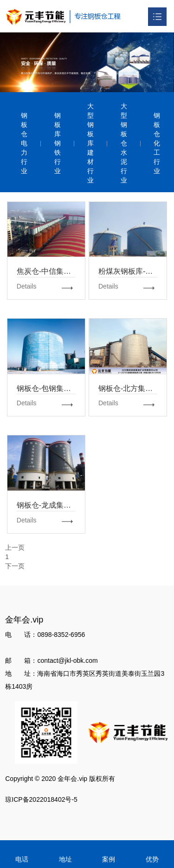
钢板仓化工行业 (157, 143)
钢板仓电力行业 (24, 143)
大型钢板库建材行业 (90, 143)
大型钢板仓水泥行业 (124, 143)
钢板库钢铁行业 (58, 143)
